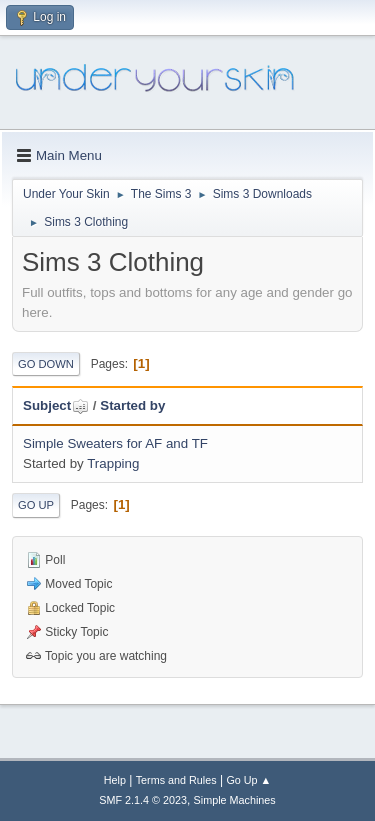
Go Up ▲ (248, 780)
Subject (56, 405)
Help (115, 780)
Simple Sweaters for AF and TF (115, 443)
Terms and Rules (176, 780)
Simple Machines (235, 800)
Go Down (46, 364)
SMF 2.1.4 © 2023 (143, 800)
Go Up (36, 505)
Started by (132, 405)
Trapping (113, 463)
